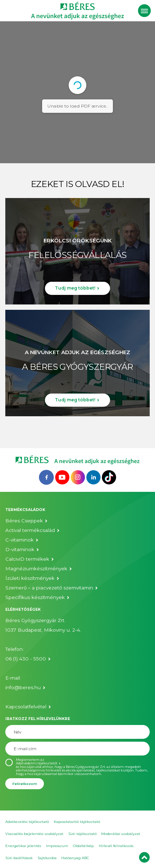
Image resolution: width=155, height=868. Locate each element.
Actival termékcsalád (30, 530)
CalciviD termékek (27, 559)
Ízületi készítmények (30, 578)
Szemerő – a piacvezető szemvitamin (49, 588)
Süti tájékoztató (82, 834)
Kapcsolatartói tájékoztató (77, 822)
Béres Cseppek (24, 521)
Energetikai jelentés (23, 846)
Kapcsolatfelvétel (26, 707)
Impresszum (57, 846)
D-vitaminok (20, 549)
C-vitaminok (19, 540)
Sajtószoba (47, 858)
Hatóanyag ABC (75, 858)
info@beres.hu (23, 687)
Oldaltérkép (83, 846)
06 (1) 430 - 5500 (26, 659)
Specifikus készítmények (35, 597)
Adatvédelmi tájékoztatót (37, 763)
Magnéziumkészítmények (36, 568)
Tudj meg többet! (75, 288)
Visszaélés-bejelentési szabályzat (34, 834)
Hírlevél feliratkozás (116, 846)
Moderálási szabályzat (121, 834)
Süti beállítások (19, 858)
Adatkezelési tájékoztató (27, 822)
